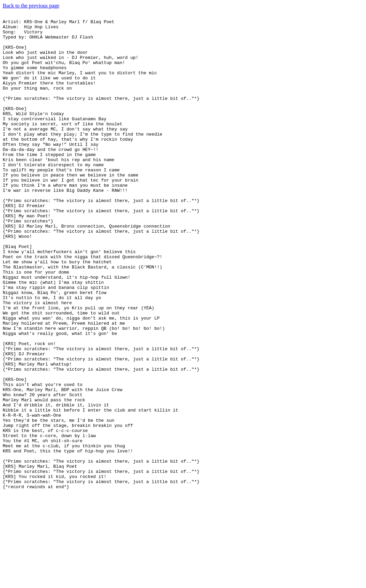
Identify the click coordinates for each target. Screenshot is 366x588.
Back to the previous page (31, 6)
